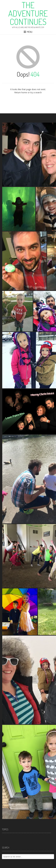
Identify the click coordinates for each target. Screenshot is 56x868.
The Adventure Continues (28, 13)
